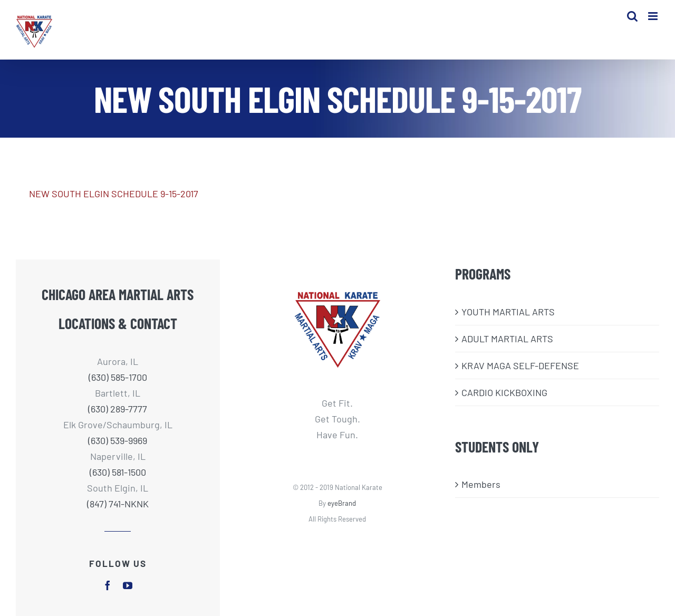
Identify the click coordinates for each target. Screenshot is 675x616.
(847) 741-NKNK (118, 504)
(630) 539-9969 (118, 440)
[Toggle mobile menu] (654, 16)
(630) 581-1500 (118, 472)
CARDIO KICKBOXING (504, 392)
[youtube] (128, 585)
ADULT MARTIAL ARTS (507, 339)
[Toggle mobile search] (632, 16)
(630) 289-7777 (118, 409)
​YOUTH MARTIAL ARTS (508, 312)
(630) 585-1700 (118, 377)
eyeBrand (342, 503)
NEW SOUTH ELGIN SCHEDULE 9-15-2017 (114, 194)
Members (481, 484)
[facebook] (108, 585)
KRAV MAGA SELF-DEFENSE (520, 365)
